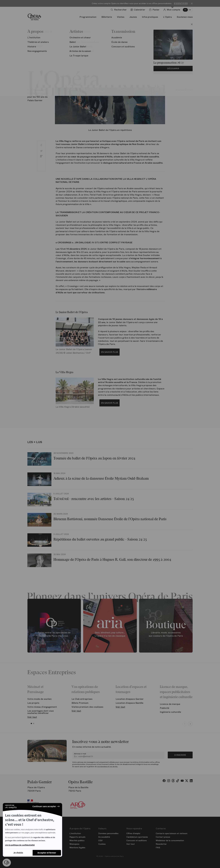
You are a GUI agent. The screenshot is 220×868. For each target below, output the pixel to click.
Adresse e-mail (80, 754)
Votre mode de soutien (39, 699)
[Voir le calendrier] (138, 10)
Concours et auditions (137, 840)
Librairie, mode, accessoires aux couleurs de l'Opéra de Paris (166, 634)
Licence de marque (170, 704)
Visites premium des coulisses (87, 707)
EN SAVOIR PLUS (110, 352)
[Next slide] (190, 724)
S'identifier (181, 3)
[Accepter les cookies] (47, 853)
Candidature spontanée (137, 837)
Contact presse (163, 837)
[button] (7, 863)
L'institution (75, 833)
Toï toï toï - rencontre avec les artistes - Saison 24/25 (94, 499)
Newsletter (161, 844)
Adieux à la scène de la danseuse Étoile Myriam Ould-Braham (101, 479)
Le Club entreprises (82, 699)
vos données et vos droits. (107, 767)
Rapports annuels (77, 837)
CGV (100, 840)
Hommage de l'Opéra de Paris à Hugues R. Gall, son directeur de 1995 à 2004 (112, 560)
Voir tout (32, 717)
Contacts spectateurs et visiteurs (172, 833)
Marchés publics (77, 840)
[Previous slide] (185, 724)
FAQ (158, 848)
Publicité (165, 708)
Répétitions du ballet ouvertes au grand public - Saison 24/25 (100, 539)
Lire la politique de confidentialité (20, 845)
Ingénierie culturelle (170, 712)
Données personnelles (108, 833)
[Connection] (172, 10)
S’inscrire (180, 755)
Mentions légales (77, 848)
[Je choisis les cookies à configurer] (18, 853)
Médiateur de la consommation (170, 840)
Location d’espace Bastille (129, 703)
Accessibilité (104, 837)
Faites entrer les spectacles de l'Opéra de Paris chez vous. (54, 634)
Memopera (74, 844)
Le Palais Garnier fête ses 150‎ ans (181, 86)
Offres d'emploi (133, 833)
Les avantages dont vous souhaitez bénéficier (41, 712)
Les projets (33, 703)
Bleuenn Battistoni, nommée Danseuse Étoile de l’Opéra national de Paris (110, 519)
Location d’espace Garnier (130, 699)
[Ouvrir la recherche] (119, 10)
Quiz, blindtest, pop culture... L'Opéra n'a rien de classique (110, 634)
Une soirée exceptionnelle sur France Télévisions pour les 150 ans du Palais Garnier (39, 91)
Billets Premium (80, 703)
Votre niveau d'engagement (42, 707)
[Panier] (155, 10)
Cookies (102, 844)
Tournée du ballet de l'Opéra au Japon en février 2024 (94, 458)
